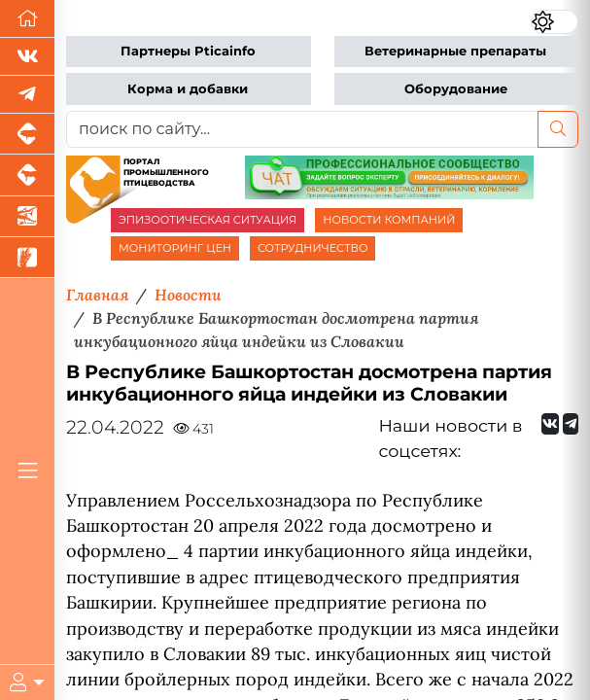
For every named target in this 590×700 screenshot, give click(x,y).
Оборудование (456, 89)
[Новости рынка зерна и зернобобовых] (27, 258)
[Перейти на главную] (27, 19)
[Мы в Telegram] (27, 95)
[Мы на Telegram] (571, 424)
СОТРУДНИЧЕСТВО (313, 248)
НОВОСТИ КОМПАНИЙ (389, 220)
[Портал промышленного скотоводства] (27, 175)
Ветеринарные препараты (455, 51)
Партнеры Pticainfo (188, 51)
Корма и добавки (188, 89)
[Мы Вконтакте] (27, 57)
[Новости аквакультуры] (27, 217)
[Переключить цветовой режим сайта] (555, 21)
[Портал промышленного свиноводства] (27, 134)
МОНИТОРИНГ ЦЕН (175, 248)
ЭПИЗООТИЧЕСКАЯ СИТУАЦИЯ (208, 220)
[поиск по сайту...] (302, 129)
